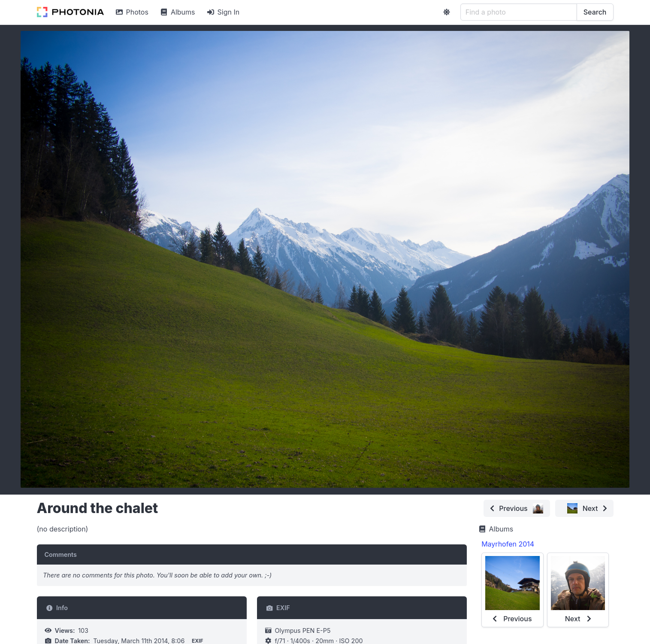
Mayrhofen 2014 (508, 544)
